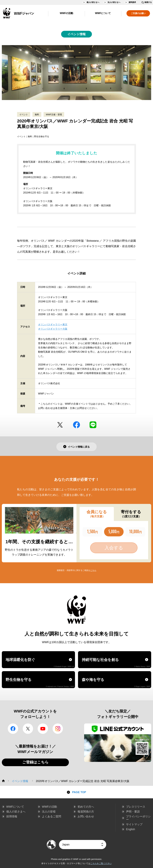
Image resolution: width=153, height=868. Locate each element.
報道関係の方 (86, 812)
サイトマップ (134, 824)
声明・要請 (133, 812)
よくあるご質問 (52, 816)
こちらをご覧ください (101, 863)
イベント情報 (76, 34)
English (131, 829)
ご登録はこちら (35, 762)
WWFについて (103, 13)
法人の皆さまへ (114, 2)
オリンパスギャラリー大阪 (53, 329)
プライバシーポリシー (138, 818)
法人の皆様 (49, 812)
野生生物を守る (40, 682)
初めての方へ (86, 807)
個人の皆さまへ (93, 2)
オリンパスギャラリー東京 (53, 325)
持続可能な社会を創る (116, 662)
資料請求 (132, 2)
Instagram (58, 729)
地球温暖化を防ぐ (40, 662)
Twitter (60, 425)
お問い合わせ (86, 816)
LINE (93, 425)
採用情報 (12, 816)
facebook (76, 425)
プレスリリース (136, 807)
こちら (93, 570)
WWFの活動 (67, 13)
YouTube (43, 729)
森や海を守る (116, 682)
